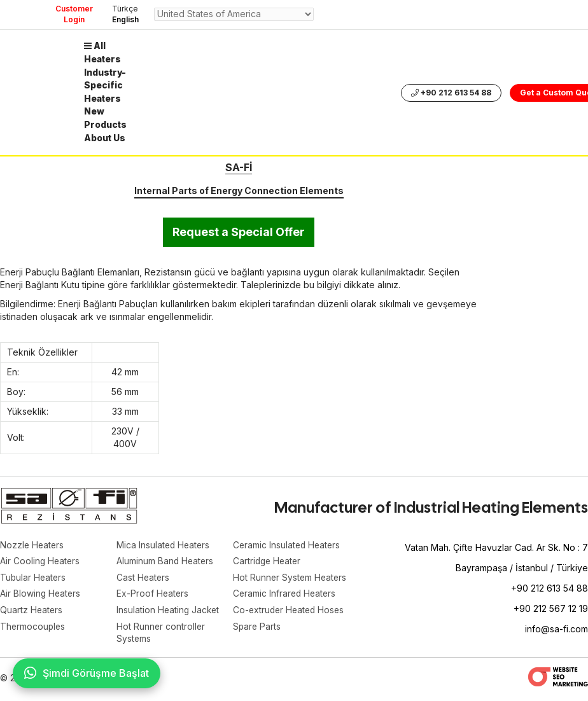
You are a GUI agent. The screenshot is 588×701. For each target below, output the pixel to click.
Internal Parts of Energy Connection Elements (239, 191)
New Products (106, 115)
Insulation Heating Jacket (169, 612)
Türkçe (125, 9)
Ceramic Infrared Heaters (286, 595)
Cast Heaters (143, 579)
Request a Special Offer (239, 232)
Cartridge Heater (268, 562)
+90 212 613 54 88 (452, 91)
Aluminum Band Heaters (166, 562)
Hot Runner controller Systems (161, 635)
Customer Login (74, 14)
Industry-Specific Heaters (106, 84)
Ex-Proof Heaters (153, 595)
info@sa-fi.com (556, 629)
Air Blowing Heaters (41, 595)
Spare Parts (257, 628)
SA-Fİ (239, 167)
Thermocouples (33, 628)
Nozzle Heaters (33, 545)
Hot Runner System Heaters (291, 579)
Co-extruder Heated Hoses (290, 612)
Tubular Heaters (34, 579)
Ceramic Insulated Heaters (288, 545)
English (125, 19)
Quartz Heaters (32, 612)
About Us (106, 135)
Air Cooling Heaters (41, 562)
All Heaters (103, 52)
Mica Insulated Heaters (164, 545)
